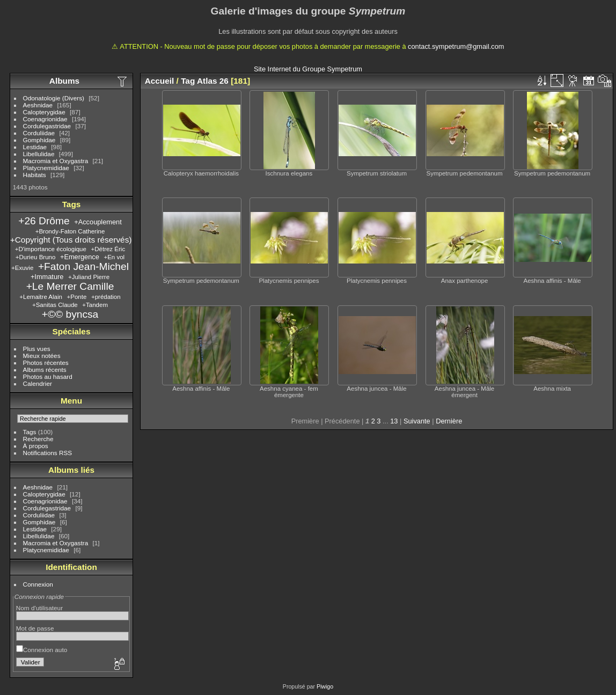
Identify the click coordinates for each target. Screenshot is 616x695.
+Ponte (77, 297)
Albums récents (45, 370)
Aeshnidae (38, 105)
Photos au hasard (48, 376)
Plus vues (37, 349)
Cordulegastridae (47, 126)
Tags (30, 432)
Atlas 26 (213, 81)
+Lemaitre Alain (41, 297)
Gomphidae (39, 140)
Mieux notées (42, 356)
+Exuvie (22, 268)
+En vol (114, 257)
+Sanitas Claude (55, 305)
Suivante (417, 421)
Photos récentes (46, 363)
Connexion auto (42, 650)
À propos (36, 446)
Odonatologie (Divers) (54, 98)
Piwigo (325, 686)
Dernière (449, 421)
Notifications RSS (48, 453)
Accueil (160, 81)
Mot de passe (35, 628)
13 (394, 421)
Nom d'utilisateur (39, 608)
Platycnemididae (46, 168)
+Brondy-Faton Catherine (70, 231)
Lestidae (35, 147)
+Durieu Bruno (36, 257)
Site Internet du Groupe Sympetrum (308, 69)
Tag (188, 81)
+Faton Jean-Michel (83, 266)
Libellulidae (39, 154)
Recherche (38, 439)
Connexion (38, 584)
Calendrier (38, 383)
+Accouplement (98, 222)
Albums (64, 81)
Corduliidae (39, 133)
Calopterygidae (44, 112)
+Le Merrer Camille (70, 286)
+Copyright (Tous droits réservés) (71, 240)
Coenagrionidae (45, 119)
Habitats (35, 175)
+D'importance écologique (51, 249)
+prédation (106, 297)
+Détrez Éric (108, 249)
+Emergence (80, 257)
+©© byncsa (70, 314)
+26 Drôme (44, 221)
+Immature (47, 277)
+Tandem (95, 305)
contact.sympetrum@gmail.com (456, 46)
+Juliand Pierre (89, 277)
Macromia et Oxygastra (56, 161)
